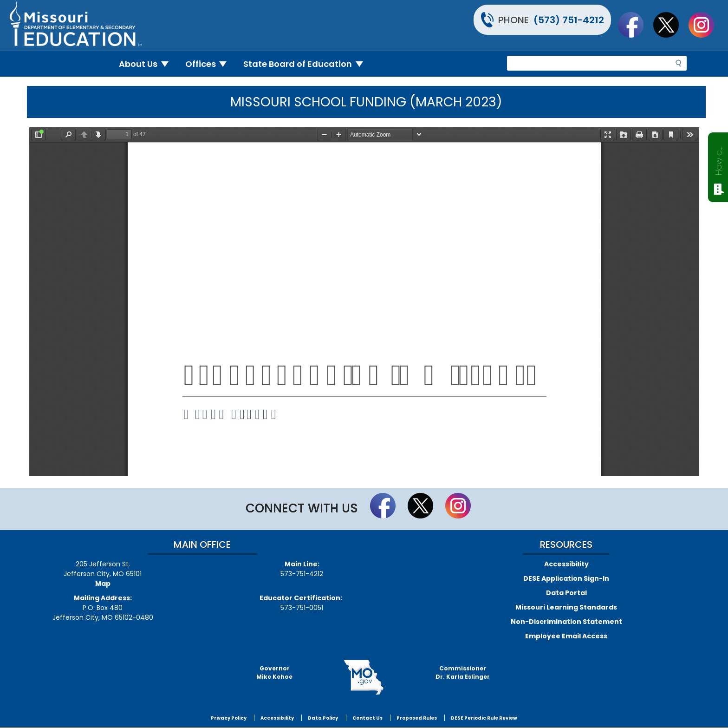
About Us (147, 64)
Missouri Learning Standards (566, 607)
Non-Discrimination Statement (566, 622)
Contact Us (367, 718)
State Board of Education (307, 64)
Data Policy (323, 718)
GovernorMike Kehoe (274, 672)
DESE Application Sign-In (566, 578)
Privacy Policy (229, 718)
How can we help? (718, 159)
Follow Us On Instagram (706, 25)
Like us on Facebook (635, 25)
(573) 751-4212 (569, 20)
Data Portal (566, 593)
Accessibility (566, 564)
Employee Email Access (566, 636)
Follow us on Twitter (670, 25)
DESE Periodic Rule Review (484, 718)
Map (103, 584)
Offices (210, 64)
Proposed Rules (417, 718)
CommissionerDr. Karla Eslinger (463, 672)
